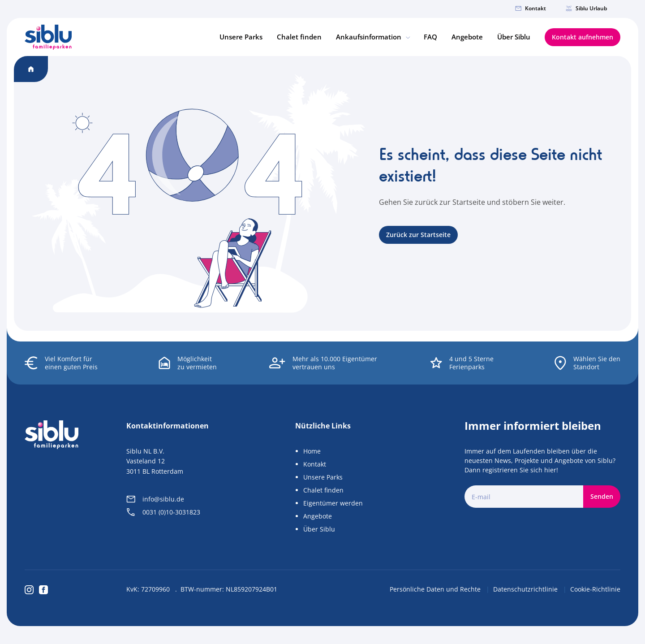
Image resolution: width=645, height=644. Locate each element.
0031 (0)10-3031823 (163, 512)
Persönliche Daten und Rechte (436, 589)
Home (312, 451)
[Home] (48, 37)
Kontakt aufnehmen (583, 37)
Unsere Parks (241, 37)
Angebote (467, 37)
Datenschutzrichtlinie (526, 589)
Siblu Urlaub (586, 8)
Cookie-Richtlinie (595, 589)
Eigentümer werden (333, 503)
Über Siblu (514, 37)
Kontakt (531, 8)
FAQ (430, 37)
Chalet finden (299, 37)
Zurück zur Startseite (418, 235)
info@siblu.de (155, 499)
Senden (602, 496)
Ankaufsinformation (373, 37)
